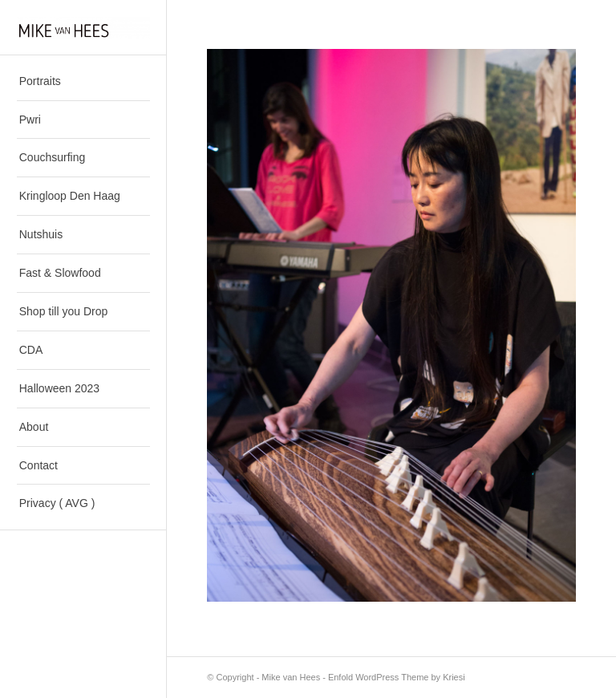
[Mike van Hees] (83, 28)
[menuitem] (83, 82)
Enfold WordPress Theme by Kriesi (397, 677)
